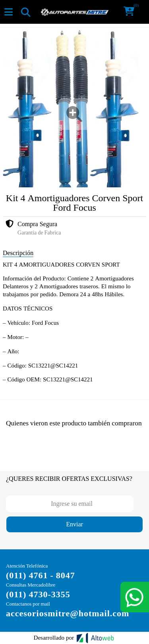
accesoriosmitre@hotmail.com (68, 613)
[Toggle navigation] (25, 12)
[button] (132, 12)
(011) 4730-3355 (38, 594)
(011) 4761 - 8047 (41, 575)
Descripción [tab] (18, 253)
